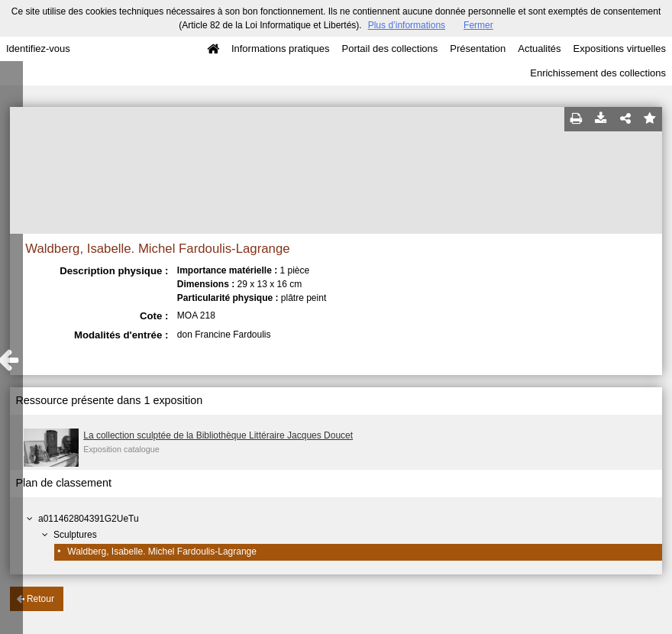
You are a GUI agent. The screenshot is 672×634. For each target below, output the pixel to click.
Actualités (539, 49)
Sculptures (75, 535)
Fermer (478, 25)
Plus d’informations (407, 25)
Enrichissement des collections (598, 73)
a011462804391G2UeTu (89, 519)
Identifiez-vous (38, 49)
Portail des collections (390, 49)
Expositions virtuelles (620, 49)
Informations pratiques (281, 49)
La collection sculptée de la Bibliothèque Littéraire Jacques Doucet (218, 435)
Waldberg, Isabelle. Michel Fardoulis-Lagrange (162, 552)
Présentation (478, 49)
